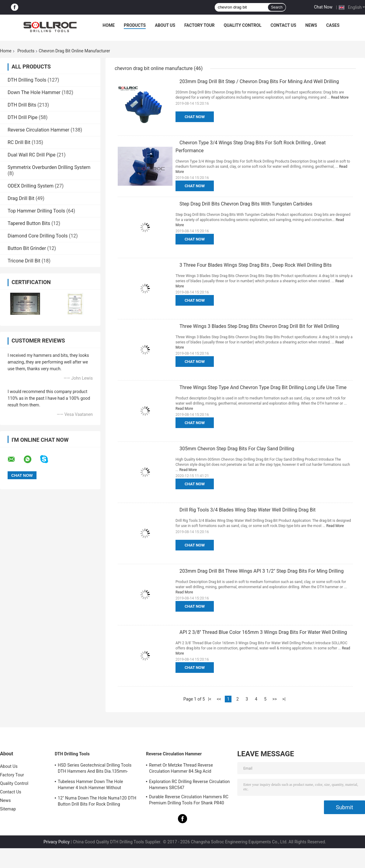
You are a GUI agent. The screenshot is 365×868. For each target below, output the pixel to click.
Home (109, 25)
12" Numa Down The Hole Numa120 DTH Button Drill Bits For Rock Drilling (97, 801)
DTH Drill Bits (22, 105)
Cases (333, 25)
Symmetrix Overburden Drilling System (49, 167)
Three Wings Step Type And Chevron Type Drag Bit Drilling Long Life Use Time (263, 387)
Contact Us (283, 25)
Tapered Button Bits (29, 223)
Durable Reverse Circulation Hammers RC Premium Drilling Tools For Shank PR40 (189, 800)
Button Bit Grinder (27, 248)
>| (284, 699)
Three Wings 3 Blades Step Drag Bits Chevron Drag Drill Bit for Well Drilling (259, 326)
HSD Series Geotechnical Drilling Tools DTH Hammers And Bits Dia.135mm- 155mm (95, 769)
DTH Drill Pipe (23, 117)
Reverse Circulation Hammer (38, 130)
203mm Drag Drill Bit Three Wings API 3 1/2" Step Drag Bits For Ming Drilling (262, 571)
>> (275, 699)
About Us (165, 25)
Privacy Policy (57, 842)
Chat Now (323, 7)
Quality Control (243, 25)
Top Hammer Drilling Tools (36, 211)
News (311, 25)
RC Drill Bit (19, 142)
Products (135, 25)
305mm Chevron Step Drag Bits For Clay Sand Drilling (237, 449)
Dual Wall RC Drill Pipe (32, 155)
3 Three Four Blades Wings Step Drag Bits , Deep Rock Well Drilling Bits (255, 265)
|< (210, 699)
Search (277, 7)
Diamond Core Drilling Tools (38, 236)
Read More (340, 97)
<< (219, 699)
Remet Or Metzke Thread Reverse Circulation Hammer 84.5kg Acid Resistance (181, 769)
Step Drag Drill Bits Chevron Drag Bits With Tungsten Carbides (246, 204)
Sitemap (8, 809)
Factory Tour (200, 25)
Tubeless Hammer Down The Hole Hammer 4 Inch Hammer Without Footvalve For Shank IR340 (90, 785)
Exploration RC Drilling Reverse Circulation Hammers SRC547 (189, 785)
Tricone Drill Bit (24, 261)
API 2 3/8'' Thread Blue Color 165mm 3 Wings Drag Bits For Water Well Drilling (263, 632)
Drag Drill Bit (21, 198)
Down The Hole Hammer (34, 92)
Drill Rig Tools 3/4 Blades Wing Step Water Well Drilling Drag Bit (248, 510)
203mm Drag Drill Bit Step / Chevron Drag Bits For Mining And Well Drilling (259, 81)
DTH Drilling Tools (27, 80)
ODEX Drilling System (31, 186)
